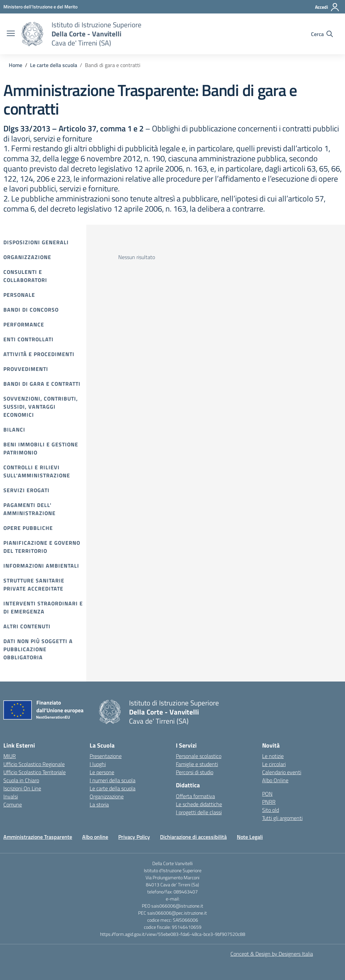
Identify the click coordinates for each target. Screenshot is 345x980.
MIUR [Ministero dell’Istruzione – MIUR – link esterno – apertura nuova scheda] (10, 756)
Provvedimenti (26, 369)
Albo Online (275, 780)
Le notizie (273, 756)
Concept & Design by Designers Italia (272, 954)
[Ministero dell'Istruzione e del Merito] (40, 7)
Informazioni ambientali (41, 566)
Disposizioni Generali (36, 242)
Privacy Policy (134, 837)
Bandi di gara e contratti (42, 384)
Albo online (95, 837)
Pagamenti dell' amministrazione (29, 509)
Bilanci (14, 430)
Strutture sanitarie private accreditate (34, 584)
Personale (19, 295)
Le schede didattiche (199, 804)
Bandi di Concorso (31, 310)
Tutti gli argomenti (282, 818)
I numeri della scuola (113, 780)
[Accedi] (327, 7)
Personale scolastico (199, 756)
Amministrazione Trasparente (38, 837)
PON (267, 794)
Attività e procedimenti (39, 354)
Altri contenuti (27, 626)
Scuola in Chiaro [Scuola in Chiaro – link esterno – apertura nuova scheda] (21, 780)
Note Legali (250, 837)
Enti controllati (28, 339)
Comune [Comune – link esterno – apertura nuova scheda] (13, 804)
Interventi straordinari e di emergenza (43, 607)
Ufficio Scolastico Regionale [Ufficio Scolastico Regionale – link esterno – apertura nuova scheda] (34, 764)
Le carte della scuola (113, 788)
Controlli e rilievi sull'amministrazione (37, 471)
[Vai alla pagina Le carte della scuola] (54, 65)
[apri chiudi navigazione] (11, 34)
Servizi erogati (26, 490)
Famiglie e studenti (197, 764)
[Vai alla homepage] (32, 34)
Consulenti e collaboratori (25, 276)
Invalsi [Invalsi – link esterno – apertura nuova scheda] (11, 796)
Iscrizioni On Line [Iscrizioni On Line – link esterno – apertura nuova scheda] (22, 788)
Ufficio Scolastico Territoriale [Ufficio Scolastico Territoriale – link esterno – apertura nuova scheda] (35, 772)
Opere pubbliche (28, 528)
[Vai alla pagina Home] (15, 65)
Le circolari (274, 764)
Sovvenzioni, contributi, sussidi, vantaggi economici (41, 407)
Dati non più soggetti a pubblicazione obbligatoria (38, 649)
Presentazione (106, 756)
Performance (24, 324)
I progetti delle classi (199, 812)
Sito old (271, 810)
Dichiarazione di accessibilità (193, 837)
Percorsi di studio (195, 772)
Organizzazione (27, 257)
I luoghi (98, 764)
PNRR (269, 802)
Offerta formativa (195, 796)
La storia (99, 804)
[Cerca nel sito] (322, 34)
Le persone (102, 772)
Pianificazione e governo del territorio (42, 547)
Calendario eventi (282, 772)
